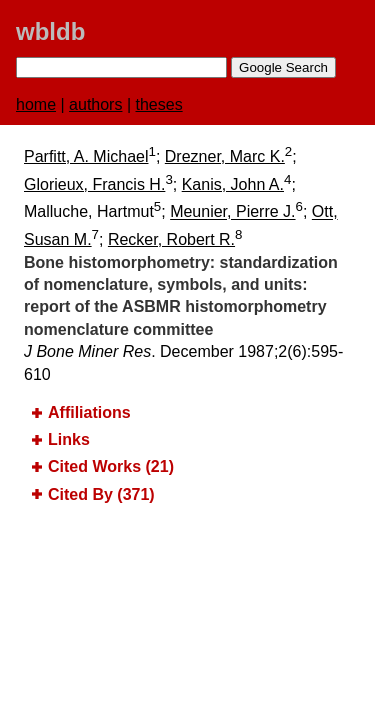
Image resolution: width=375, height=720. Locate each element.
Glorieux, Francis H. (94, 184)
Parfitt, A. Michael (86, 156)
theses (159, 104)
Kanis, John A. (233, 184)
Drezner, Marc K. (225, 156)
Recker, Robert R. (171, 239)
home (36, 104)
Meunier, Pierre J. (232, 212)
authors (95, 104)
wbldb (50, 31)
